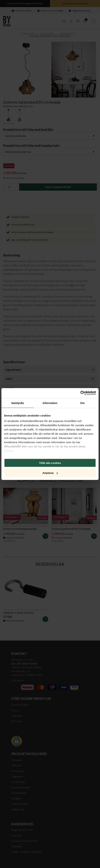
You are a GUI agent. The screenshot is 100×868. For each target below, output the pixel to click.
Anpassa (50, 473)
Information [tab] (50, 403)
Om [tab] (82, 403)
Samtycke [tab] (18, 403)
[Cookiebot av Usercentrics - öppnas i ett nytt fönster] (80, 393)
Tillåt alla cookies (50, 463)
